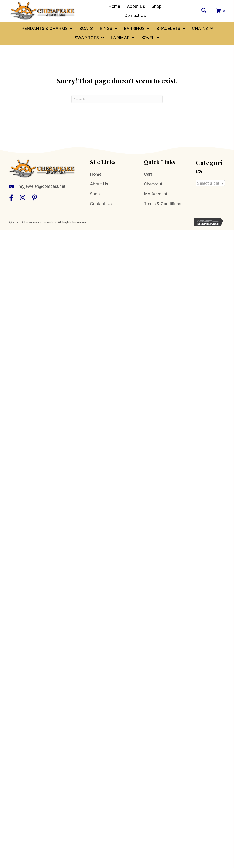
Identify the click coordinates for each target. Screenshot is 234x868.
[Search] (117, 99)
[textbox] (210, 183)
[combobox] (210, 183)
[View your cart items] (221, 11)
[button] (11, 197)
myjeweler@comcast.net (42, 186)
